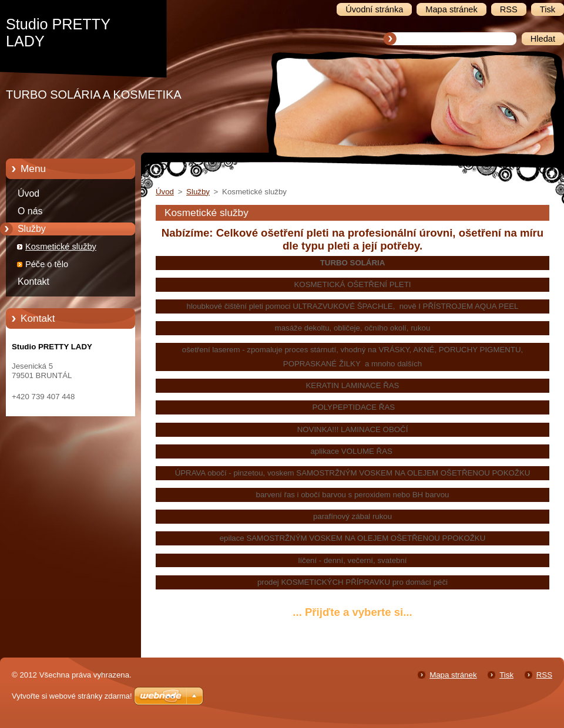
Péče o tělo (47, 264)
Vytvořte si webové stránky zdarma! (72, 696)
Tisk (506, 675)
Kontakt (33, 282)
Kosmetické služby (61, 247)
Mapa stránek (453, 675)
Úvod (28, 193)
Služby (32, 229)
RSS (544, 675)
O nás (30, 211)
